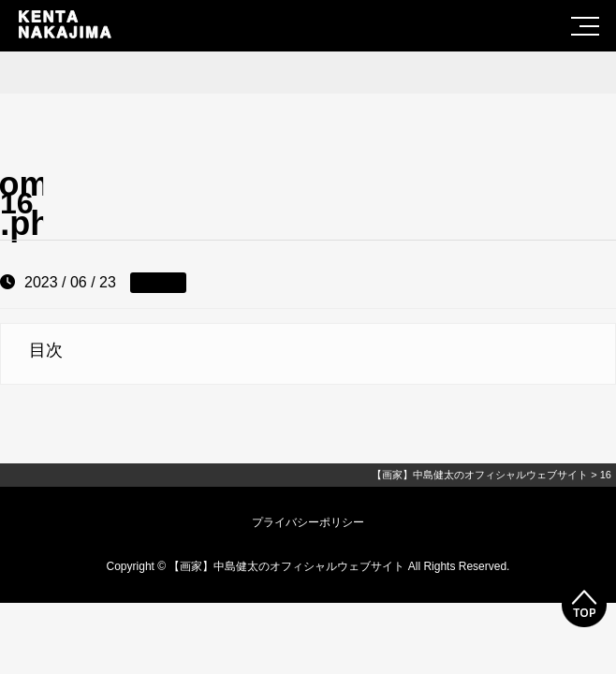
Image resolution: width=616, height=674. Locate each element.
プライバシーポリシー (308, 522)
